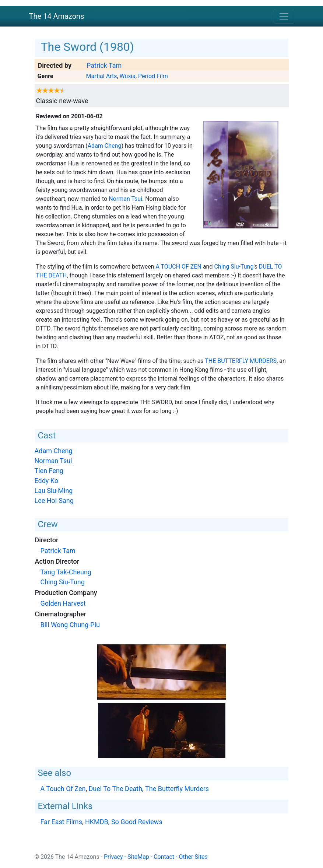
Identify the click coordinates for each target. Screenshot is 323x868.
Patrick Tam (104, 65)
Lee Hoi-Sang (54, 500)
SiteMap (138, 857)
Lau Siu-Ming (54, 491)
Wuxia (128, 76)
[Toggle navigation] (284, 16)
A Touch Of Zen (178, 267)
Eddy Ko (47, 481)
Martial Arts (101, 76)
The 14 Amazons (57, 16)
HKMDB (97, 822)
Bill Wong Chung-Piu (70, 625)
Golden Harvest (63, 603)
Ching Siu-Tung (234, 267)
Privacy (113, 857)
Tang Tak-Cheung (66, 572)
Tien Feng (49, 471)
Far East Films (61, 822)
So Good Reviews (137, 822)
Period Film (153, 76)
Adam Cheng (105, 146)
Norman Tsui (125, 199)
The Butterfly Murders (241, 361)
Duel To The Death (115, 789)
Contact (164, 857)
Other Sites (193, 857)
